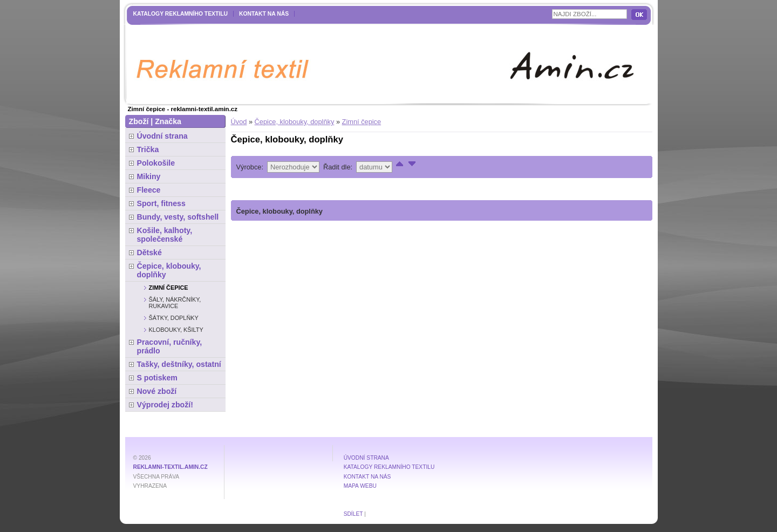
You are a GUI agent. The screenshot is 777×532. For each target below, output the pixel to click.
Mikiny (149, 176)
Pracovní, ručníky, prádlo (170, 346)
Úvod (239, 122)
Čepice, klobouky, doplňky (295, 122)
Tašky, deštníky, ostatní (179, 364)
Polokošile (156, 163)
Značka (168, 121)
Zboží (139, 121)
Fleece (149, 190)
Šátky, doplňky (174, 318)
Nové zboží (157, 391)
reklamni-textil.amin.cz (171, 467)
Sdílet (353, 514)
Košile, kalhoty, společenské (165, 235)
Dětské (149, 253)
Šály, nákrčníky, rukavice (175, 303)
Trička (148, 149)
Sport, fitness (161, 203)
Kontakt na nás (264, 14)
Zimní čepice (362, 122)
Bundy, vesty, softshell (178, 217)
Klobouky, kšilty (176, 330)
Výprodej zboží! (165, 405)
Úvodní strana (162, 136)
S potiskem (157, 378)
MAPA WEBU (360, 486)
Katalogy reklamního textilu (181, 14)
